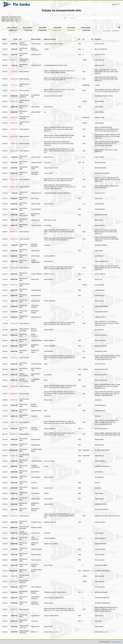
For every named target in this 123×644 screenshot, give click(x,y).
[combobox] (116, 4)
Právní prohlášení (116, 642)
